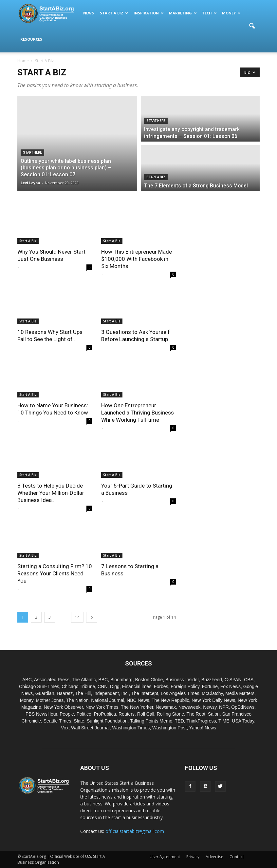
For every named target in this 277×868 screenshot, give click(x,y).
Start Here (32, 153)
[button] (252, 26)
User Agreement (165, 857)
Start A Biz (114, 13)
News (89, 13)
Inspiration (149, 13)
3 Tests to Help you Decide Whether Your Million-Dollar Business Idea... (51, 493)
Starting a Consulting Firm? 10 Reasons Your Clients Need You (55, 573)
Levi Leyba (30, 183)
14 (77, 617)
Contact (237, 857)
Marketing (183, 13)
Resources (31, 39)
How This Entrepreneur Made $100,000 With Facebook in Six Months (137, 259)
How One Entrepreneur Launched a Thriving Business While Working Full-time (138, 413)
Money (231, 13)
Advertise (214, 857)
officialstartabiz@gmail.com (135, 831)
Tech (209, 13)
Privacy (193, 857)
